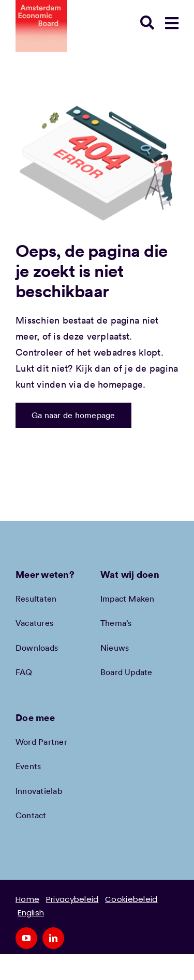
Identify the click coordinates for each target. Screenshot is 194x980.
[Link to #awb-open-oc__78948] (172, 23)
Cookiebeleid (131, 899)
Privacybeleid (72, 899)
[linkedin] (53, 938)
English (31, 913)
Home (27, 899)
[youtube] (26, 938)
